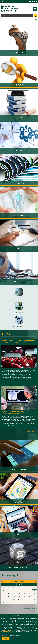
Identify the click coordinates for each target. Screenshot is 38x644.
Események (11, 575)
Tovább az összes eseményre (30, 609)
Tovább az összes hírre (31, 431)
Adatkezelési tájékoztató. (8, 632)
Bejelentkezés (33, 1)
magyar (31, 20)
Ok (6, 638)
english (35, 20)
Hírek (6, 334)
